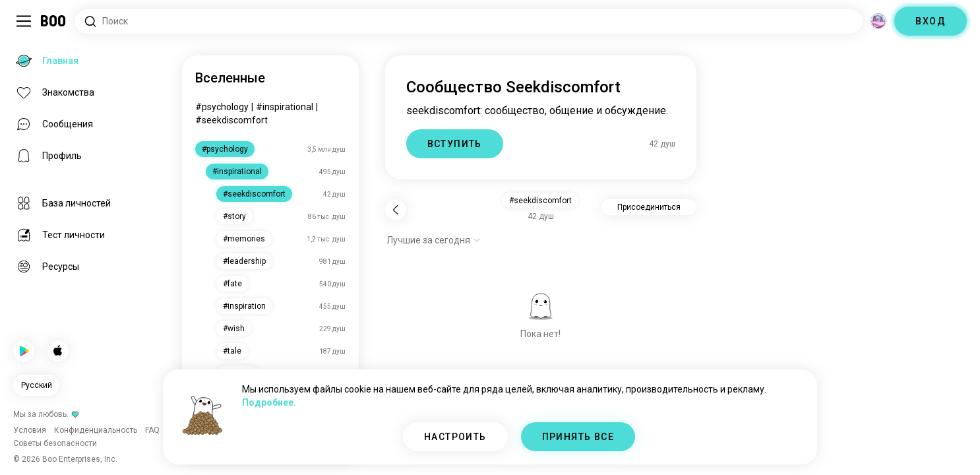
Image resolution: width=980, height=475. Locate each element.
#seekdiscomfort (231, 120)
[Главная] (54, 21)
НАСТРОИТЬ (455, 437)
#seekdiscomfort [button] (540, 201)
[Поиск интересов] (469, 21)
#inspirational (285, 107)
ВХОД (931, 21)
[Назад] (396, 210)
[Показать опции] (434, 240)
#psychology (222, 107)
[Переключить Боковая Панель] (24, 21)
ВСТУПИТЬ (455, 144)
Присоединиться (649, 207)
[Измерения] (878, 21)
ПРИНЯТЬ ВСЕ (578, 437)
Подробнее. (269, 402)
